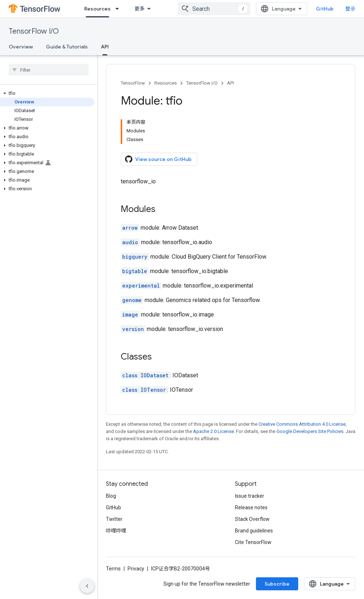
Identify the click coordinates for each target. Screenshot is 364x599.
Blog (111, 496)
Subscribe (277, 584)
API (230, 83)
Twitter (114, 519)
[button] (47, 93)
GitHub (325, 9)
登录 (350, 9)
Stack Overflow (252, 519)
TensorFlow (133, 83)
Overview (21, 47)
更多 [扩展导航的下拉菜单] (140, 9)
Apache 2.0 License (213, 431)
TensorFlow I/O (34, 31)
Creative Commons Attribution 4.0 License (302, 424)
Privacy (136, 569)
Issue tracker (250, 496)
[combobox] (214, 9)
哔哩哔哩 (116, 531)
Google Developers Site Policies (310, 431)
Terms (113, 569)
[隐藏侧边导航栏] (87, 586)
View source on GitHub (158, 159)
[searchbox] (49, 70)
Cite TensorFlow (253, 542)
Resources (166, 83)
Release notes (251, 507)
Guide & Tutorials (67, 47)
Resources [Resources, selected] (97, 9)
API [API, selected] (105, 47)
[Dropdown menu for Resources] (119, 9)
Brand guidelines (254, 531)
